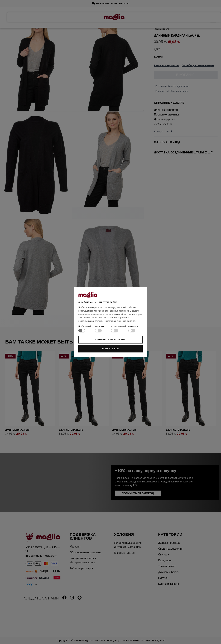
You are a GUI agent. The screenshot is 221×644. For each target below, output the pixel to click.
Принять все (111, 349)
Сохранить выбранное (111, 340)
